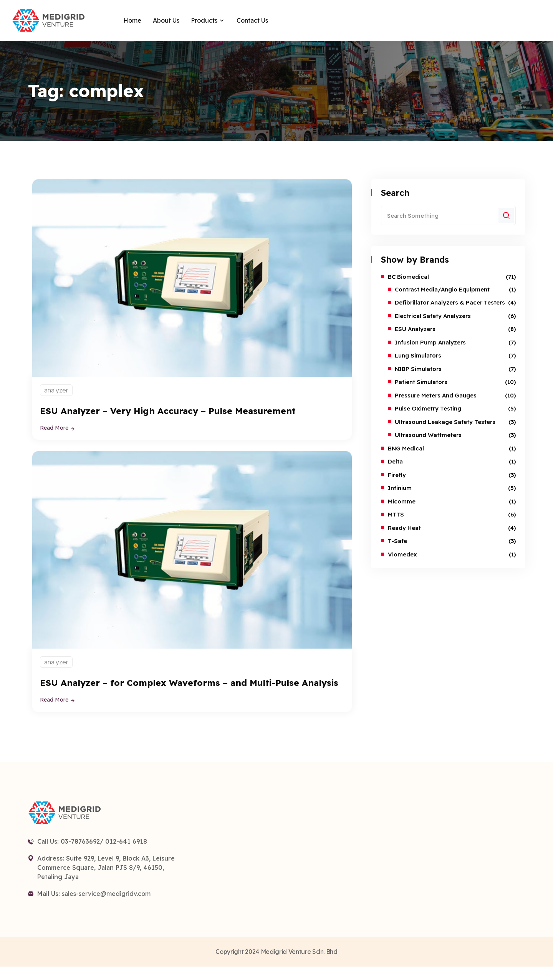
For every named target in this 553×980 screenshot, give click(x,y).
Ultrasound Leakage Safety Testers (445, 422)
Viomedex (402, 554)
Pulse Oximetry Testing (428, 408)
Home (132, 20)
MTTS (396, 514)
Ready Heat (404, 528)
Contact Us (252, 20)
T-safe (397, 541)
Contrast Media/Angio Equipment (442, 289)
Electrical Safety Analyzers (433, 316)
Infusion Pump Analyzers (430, 342)
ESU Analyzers (415, 329)
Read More (58, 428)
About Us (166, 20)
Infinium (400, 488)
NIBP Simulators (418, 369)
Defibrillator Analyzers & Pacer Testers (450, 302)
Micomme (402, 501)
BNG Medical (406, 448)
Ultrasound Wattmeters (428, 435)
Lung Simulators (418, 355)
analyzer (56, 390)
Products (204, 20)
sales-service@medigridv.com (106, 907)
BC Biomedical (408, 277)
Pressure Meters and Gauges (436, 395)
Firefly (397, 475)
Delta (395, 461)
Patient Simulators (421, 382)
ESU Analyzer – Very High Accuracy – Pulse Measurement (181, 410)
